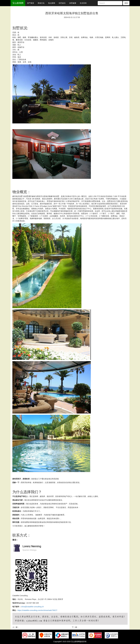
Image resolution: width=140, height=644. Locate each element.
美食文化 (41, 3)
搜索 (126, 3)
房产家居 (31, 3)
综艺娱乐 (62, 3)
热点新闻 (52, 3)
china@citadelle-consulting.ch (32, 607)
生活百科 (83, 3)
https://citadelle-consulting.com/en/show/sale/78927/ (37, 610)
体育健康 (73, 3)
